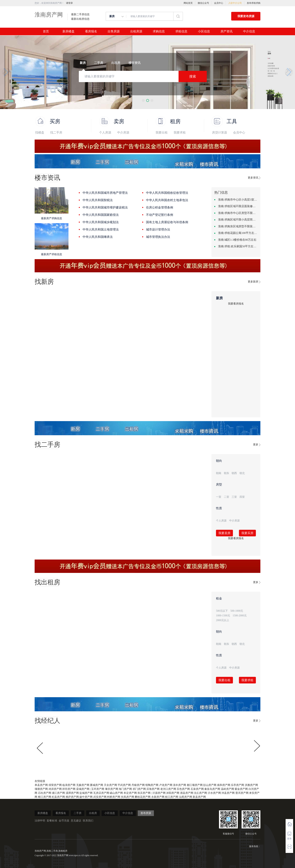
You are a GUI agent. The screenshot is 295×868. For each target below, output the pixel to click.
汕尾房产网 (186, 797)
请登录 (69, 3)
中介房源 (123, 132)
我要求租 (180, 132)
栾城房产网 (83, 789)
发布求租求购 (254, 3)
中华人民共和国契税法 (98, 200)
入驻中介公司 (235, 3)
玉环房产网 (98, 789)
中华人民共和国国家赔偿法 (101, 215)
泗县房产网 (187, 793)
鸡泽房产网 (55, 789)
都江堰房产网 (195, 785)
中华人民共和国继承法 (98, 237)
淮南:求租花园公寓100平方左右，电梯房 (238, 233)
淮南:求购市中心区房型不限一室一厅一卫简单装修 (238, 213)
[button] (143, 100)
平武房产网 (124, 785)
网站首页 (188, 3)
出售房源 (114, 31)
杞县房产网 (58, 797)
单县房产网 (41, 785)
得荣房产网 (55, 785)
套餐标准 (52, 821)
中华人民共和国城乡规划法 (101, 222)
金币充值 (64, 821)
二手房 (78, 813)
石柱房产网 (45, 793)
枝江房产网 (172, 797)
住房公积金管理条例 (160, 207)
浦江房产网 (58, 793)
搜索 (193, 76)
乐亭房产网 (237, 785)
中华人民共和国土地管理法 (101, 229)
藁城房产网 (97, 785)
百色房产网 (183, 789)
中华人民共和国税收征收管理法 (167, 193)
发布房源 (146, 813)
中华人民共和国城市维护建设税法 (105, 207)
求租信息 (181, 31)
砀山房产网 (116, 793)
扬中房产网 (86, 797)
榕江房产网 (45, 797)
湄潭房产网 (72, 793)
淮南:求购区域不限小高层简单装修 (238, 220)
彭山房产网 (210, 785)
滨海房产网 (153, 789)
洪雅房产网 (251, 785)
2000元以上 (223, 620)
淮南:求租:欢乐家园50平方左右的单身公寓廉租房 (238, 246)
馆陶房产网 (152, 785)
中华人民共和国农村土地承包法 (167, 200)
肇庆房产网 (112, 789)
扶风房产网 (128, 797)
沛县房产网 (228, 793)
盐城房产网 (86, 793)
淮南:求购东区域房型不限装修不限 (238, 226)
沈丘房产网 (200, 793)
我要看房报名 (236, 304)
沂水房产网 (214, 793)
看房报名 (91, 31)
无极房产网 (83, 785)
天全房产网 (110, 785)
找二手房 (56, 132)
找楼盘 (40, 132)
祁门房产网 (139, 789)
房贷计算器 (220, 132)
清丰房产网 (179, 785)
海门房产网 (125, 789)
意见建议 (76, 821)
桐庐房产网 (72, 797)
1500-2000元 (240, 616)
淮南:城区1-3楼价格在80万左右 (237, 240)
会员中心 (219, 3)
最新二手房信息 (80, 15)
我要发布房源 (246, 16)
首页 (46, 31)
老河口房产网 (168, 789)
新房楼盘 (68, 31)
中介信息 (249, 31)
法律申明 (40, 821)
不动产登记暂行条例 (160, 215)
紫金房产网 (241, 789)
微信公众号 (203, 3)
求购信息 (159, 31)
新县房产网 (199, 797)
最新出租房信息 (80, 19)
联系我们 (88, 821)
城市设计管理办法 (158, 229)
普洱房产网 (242, 793)
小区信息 (204, 31)
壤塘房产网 (41, 789)
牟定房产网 (130, 793)
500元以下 (222, 611)
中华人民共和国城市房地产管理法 (105, 193)
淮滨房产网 (144, 793)
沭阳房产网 (173, 793)
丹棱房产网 (138, 785)
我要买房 (247, 533)
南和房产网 (224, 785)
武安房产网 (100, 797)
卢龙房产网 (166, 785)
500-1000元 (237, 611)
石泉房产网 (197, 789)
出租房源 (136, 31)
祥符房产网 (69, 789)
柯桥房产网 (114, 797)
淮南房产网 (49, 15)
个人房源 (105, 132)
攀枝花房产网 (143, 797)
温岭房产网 (227, 789)
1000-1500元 (223, 616)
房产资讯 (227, 31)
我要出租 (162, 132)
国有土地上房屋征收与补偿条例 (167, 222)
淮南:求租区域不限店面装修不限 (238, 206)
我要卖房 (224, 533)
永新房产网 (158, 797)
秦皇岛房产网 (212, 789)
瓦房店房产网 (101, 793)
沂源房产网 (159, 793)
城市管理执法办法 (158, 237)
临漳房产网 (69, 785)
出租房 (93, 813)
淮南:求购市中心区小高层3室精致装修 (238, 200)
